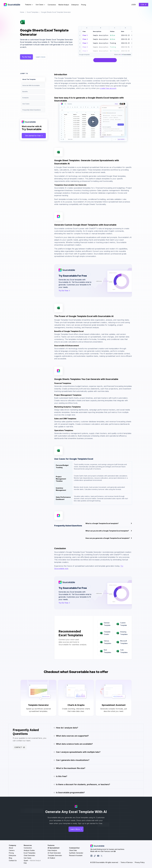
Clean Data (73, 850)
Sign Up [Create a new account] (144, 5)
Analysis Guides (29, 850)
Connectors (52, 5)
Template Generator (55, 855)
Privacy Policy (140, 862)
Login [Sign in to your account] (133, 5)
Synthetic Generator (76, 853)
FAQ (25, 863)
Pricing (84, 5)
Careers (12, 850)
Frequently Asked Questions (32, 110)
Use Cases (40, 5)
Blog (10, 858)
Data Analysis (52, 850)
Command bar (74, 848)
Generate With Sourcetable (31, 85)
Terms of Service (127, 862)
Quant (32, 860)
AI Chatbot (51, 858)
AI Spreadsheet (54, 848)
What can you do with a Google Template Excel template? (109, 531)
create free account (108, 88)
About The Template (29, 79)
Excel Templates (33, 12)
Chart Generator (29, 855)
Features (29, 5)
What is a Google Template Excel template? (109, 523)
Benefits (25, 92)
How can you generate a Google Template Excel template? (109, 538)
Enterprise (75, 5)
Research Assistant (76, 855)
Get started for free (34, 136)
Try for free (26, 57)
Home (22, 12)
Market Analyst (64, 5)
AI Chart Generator (54, 853)
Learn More (76, 829)
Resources (28, 845)
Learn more (41, 57)
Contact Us (20, 747)
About (11, 848)
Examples (25, 98)
